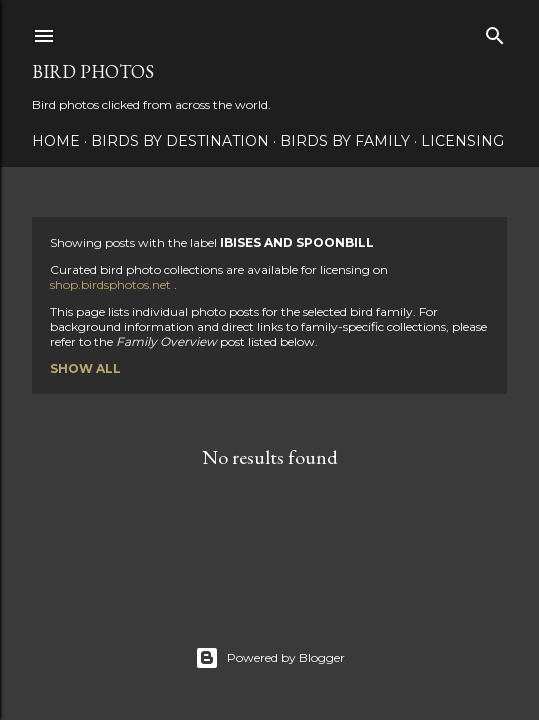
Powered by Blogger (270, 658)
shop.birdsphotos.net (112, 284)
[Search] (495, 31)
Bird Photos (93, 71)
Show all (85, 368)
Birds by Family (345, 141)
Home (56, 141)
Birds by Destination (180, 141)
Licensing (462, 141)
